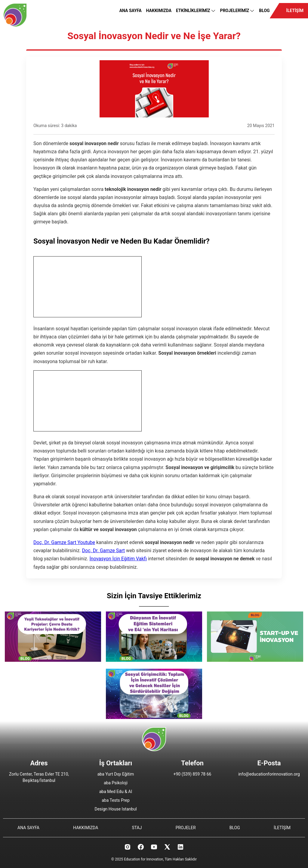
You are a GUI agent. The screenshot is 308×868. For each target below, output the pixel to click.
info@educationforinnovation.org (269, 774)
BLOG (264, 11)
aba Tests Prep (116, 800)
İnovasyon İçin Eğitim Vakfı (118, 559)
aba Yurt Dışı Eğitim (116, 774)
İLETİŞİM (295, 11)
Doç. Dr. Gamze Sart (103, 551)
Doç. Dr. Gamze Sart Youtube (64, 542)
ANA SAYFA (131, 11)
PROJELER (186, 828)
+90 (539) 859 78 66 (192, 774)
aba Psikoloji (116, 783)
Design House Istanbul (115, 809)
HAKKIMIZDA (159, 11)
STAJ (137, 828)
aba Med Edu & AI (116, 792)
